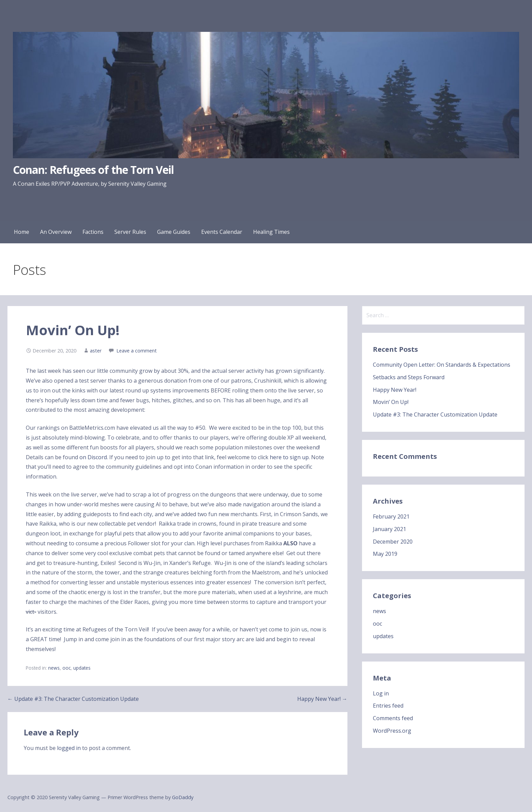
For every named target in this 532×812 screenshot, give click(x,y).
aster (96, 351)
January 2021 (389, 529)
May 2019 (385, 554)
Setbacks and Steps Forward (409, 377)
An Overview (56, 232)
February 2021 (391, 516)
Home (22, 232)
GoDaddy (183, 797)
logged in (69, 748)
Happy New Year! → (322, 699)
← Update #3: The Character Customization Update (73, 699)
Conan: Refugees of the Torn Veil (93, 170)
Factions (93, 232)
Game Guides (174, 232)
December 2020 (393, 542)
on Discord (93, 457)
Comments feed (393, 718)
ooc (66, 668)
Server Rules (130, 232)
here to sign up (289, 457)
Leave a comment (137, 351)
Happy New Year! (395, 390)
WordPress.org (392, 731)
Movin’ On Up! (391, 402)
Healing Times (271, 232)
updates (82, 668)
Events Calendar (222, 232)
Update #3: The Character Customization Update (435, 414)
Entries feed (388, 706)
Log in (381, 693)
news (54, 668)
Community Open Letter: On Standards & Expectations (442, 365)
